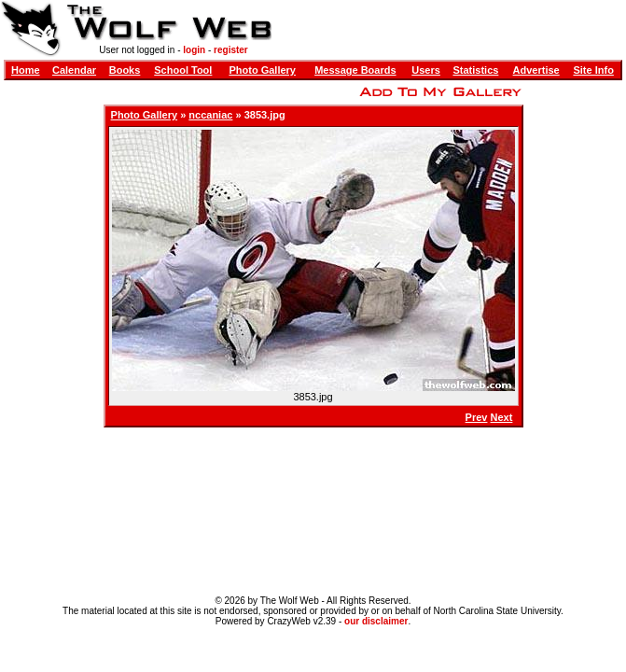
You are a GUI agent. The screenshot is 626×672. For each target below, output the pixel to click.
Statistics (475, 70)
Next (502, 417)
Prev (477, 417)
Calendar (74, 70)
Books (125, 70)
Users (426, 70)
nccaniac (210, 115)
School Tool (183, 70)
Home (26, 70)
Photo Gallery (262, 70)
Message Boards (355, 70)
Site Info (593, 70)
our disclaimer (376, 621)
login (194, 50)
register (231, 50)
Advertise (536, 70)
